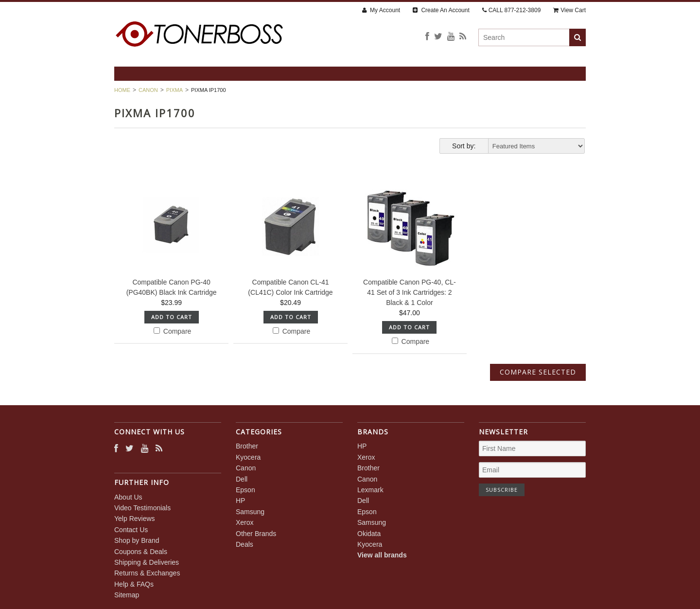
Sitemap (127, 595)
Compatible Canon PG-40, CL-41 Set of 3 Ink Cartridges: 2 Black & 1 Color (410, 292)
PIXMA (175, 90)
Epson (245, 490)
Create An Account (441, 10)
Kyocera (248, 457)
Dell (242, 479)
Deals (245, 544)
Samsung (250, 512)
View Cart (569, 10)
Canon (148, 90)
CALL (512, 10)
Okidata (369, 534)
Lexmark (370, 490)
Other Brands (256, 534)
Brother (247, 446)
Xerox (245, 522)
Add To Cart (172, 317)
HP (240, 501)
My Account (381, 10)
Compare (172, 331)
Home (122, 90)
